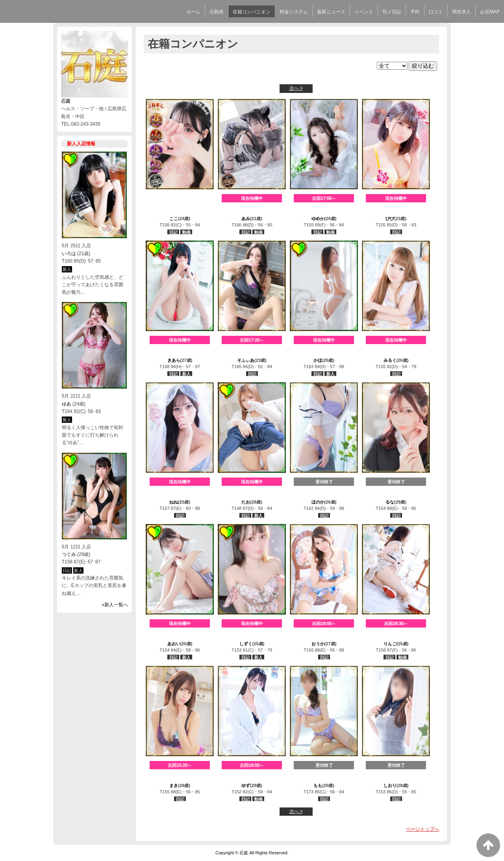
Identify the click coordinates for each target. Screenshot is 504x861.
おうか (318, 644)
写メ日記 (392, 12)
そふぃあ (246, 360)
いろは (69, 254)
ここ (174, 218)
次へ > (296, 88)
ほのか (318, 502)
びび (390, 218)
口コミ (436, 12)
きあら (174, 360)
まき (174, 785)
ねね (174, 502)
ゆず (246, 785)
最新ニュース (331, 12)
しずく (246, 644)
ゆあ (67, 404)
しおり (390, 785)
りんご (390, 644)
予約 (415, 12)
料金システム (294, 12)
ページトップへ (422, 829)
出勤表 (217, 12)
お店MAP (490, 12)
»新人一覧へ (115, 605)
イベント (364, 12)
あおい (174, 644)
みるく (390, 360)
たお (246, 502)
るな (390, 502)
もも (318, 785)
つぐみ (69, 554)
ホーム (193, 12)
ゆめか (318, 218)
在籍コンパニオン (252, 12)
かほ (318, 360)
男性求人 (461, 12)
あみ (246, 218)
